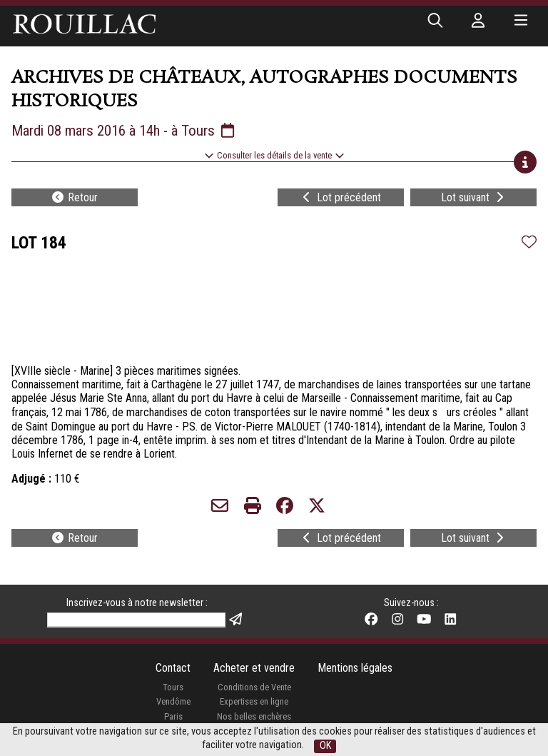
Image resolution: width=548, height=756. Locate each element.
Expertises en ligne (254, 701)
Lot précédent (340, 197)
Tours (173, 687)
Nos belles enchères (254, 716)
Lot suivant (474, 197)
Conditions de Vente (254, 687)
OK (325, 746)
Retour (74, 197)
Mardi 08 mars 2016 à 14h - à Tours (124, 131)
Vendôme (173, 701)
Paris (173, 716)
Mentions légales (355, 668)
